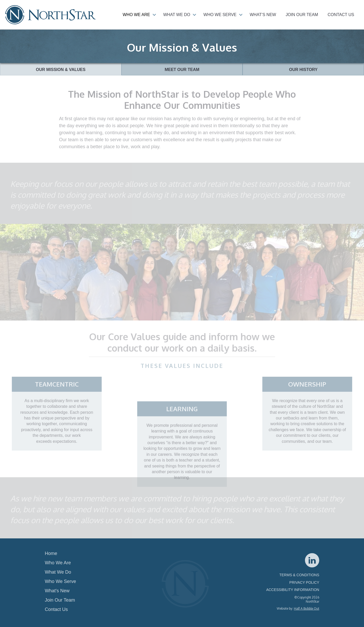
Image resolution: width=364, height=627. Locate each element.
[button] (154, 15)
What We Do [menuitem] (177, 15)
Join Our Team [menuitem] (302, 15)
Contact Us (56, 609)
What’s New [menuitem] (263, 15)
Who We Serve (60, 581)
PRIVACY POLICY (304, 582)
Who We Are (58, 563)
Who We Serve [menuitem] (220, 15)
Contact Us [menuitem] (341, 15)
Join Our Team (60, 600)
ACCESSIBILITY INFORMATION (293, 590)
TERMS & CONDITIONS (299, 575)
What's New (57, 591)
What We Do (58, 572)
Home (51, 553)
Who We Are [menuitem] (136, 15)
